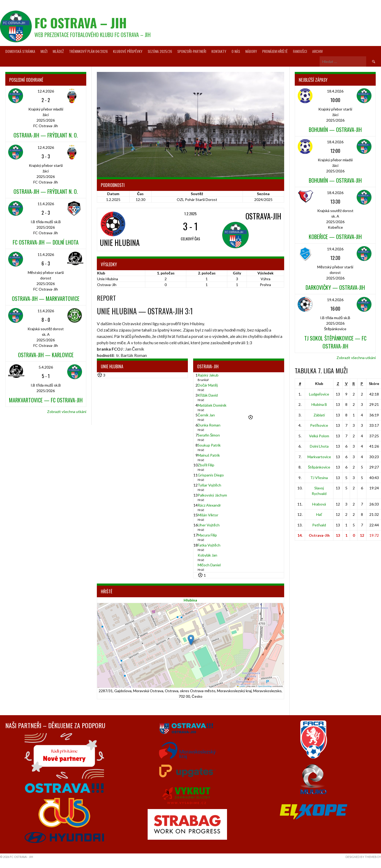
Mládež (58, 51)
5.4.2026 (46, 367)
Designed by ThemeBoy (363, 857)
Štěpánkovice (319, 467)
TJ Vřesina (319, 478)
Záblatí (319, 415)
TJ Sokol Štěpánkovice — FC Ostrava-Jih (335, 342)
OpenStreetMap (265, 686)
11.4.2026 (46, 204)
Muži (44, 51)
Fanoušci (300, 51)
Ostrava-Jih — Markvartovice (46, 298)
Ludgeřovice (319, 394)
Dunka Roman (209, 425)
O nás (236, 51)
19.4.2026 (335, 249)
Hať (319, 514)
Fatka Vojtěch (209, 545)
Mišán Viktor (208, 515)
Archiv (317, 51)
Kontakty (219, 51)
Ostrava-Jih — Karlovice (46, 355)
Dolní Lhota (319, 446)
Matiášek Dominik (212, 405)
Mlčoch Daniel (209, 565)
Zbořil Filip (206, 465)
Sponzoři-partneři (192, 51)
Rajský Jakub (208, 375)
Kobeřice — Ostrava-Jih (335, 237)
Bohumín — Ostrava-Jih (335, 130)
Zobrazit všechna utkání (67, 412)
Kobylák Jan (207, 555)
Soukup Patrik (209, 445)
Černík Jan (206, 415)
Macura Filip (207, 535)
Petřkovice (319, 425)
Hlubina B (319, 404)
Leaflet (241, 686)
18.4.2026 (335, 91)
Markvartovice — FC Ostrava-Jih (46, 400)
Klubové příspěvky (128, 51)
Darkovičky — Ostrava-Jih (335, 287)
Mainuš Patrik (209, 455)
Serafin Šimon (209, 435)
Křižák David (208, 395)
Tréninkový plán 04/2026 (88, 51)
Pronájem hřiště (275, 51)
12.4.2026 (46, 91)
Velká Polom (319, 436)
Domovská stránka (20, 51)
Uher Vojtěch (209, 525)
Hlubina (190, 600)
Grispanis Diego (211, 475)
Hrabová (319, 504)
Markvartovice (319, 457)
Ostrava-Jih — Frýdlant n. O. (46, 135)
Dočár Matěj (208, 385)
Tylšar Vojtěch (209, 485)
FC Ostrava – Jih (81, 23)
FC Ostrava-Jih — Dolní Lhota (46, 242)
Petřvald (319, 525)
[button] (191, 640)
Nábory (251, 51)
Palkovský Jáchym (212, 495)
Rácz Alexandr (209, 505)
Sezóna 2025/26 (160, 51)
